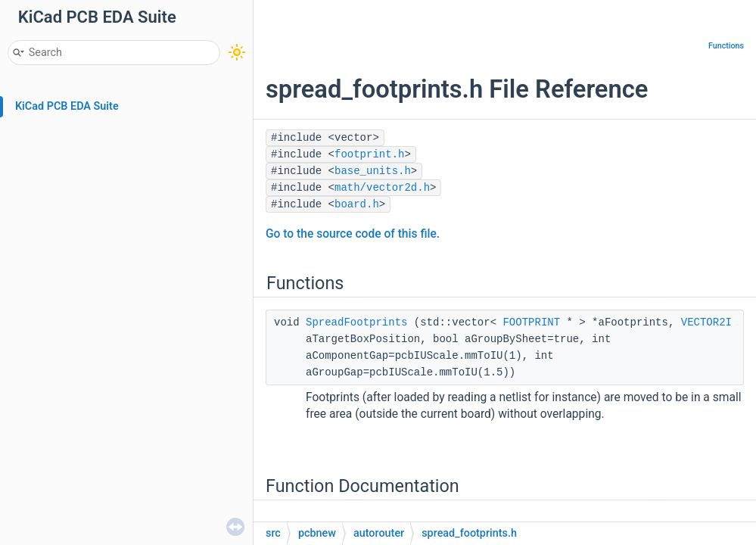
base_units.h (373, 171)
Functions (726, 46)
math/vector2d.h (382, 188)
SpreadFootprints (356, 322)
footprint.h (369, 154)
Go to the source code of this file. (353, 234)
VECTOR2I (706, 322)
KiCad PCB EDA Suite (67, 106)
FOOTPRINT (531, 322)
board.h (357, 204)
